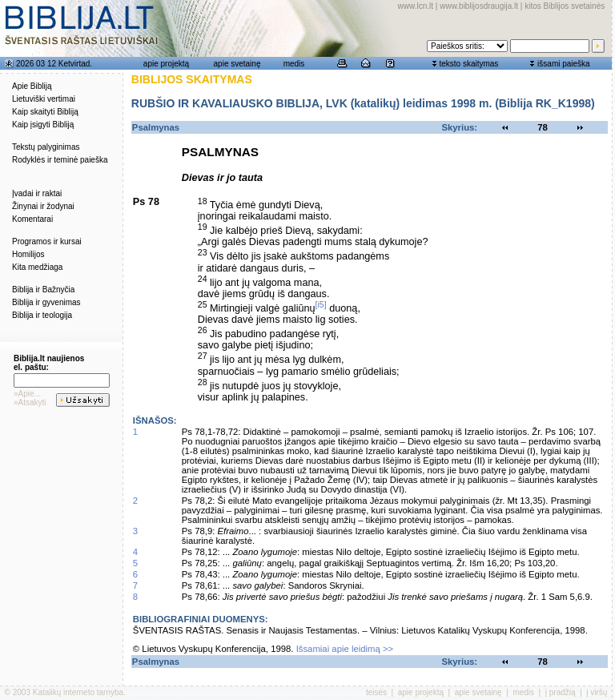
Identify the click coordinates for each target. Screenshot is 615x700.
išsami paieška (564, 64)
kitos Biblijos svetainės (565, 6)
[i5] (321, 304)
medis (294, 64)
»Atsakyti (30, 402)
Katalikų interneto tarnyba (78, 692)
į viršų (597, 692)
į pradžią (561, 692)
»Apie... (27, 394)
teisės (376, 692)
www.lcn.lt (416, 6)
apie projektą (166, 64)
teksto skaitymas (468, 64)
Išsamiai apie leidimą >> (345, 649)
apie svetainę (237, 64)
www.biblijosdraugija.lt (479, 6)
